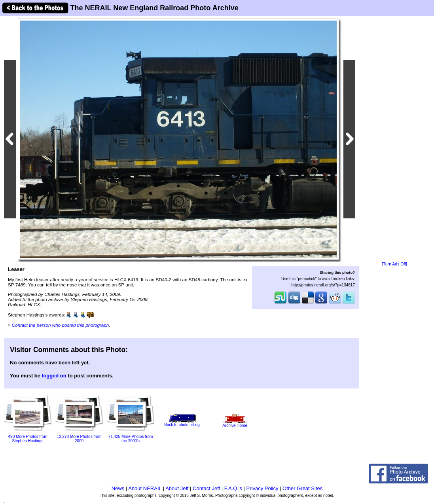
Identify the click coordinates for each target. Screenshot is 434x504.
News (118, 488)
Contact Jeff (206, 488)
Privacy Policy (262, 488)
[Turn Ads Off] (394, 264)
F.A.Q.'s (233, 488)
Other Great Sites (302, 488)
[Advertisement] (394, 139)
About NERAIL (145, 488)
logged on (54, 376)
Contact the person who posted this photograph (61, 325)
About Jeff (177, 488)
